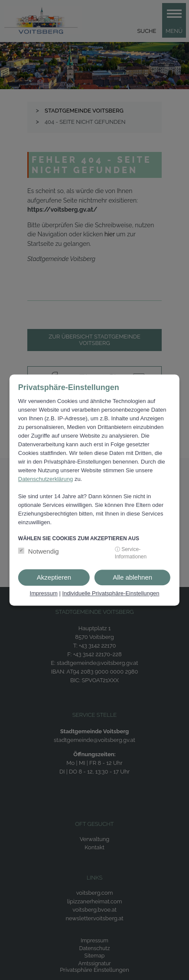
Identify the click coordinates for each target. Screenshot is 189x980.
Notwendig (44, 551)
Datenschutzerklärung (46, 479)
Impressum (44, 593)
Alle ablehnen (132, 577)
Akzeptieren (54, 577)
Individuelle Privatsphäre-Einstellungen (111, 593)
